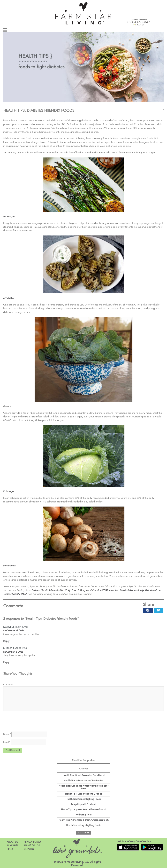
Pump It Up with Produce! (84, 804)
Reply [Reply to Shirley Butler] (6, 662)
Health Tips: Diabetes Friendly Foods (84, 794)
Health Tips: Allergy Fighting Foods (83, 825)
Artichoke (8, 298)
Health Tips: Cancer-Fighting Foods (83, 799)
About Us (12, 842)
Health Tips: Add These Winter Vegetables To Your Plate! (83, 787)
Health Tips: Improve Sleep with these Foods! (84, 810)
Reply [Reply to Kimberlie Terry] (6, 641)
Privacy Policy (32, 842)
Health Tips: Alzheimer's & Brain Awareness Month (84, 820)
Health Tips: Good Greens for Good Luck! (84, 775)
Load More (83, 833)
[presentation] (28, 720)
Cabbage (8, 491)
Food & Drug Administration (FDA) (89, 590)
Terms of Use (32, 846)
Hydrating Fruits (84, 815)
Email (7, 742)
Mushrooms (9, 566)
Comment (9, 685)
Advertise (13, 846)
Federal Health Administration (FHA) (51, 590)
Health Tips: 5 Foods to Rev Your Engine (84, 781)
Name (7, 734)
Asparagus (9, 216)
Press (10, 849)
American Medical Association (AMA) (129, 590)
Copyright (30, 849)
